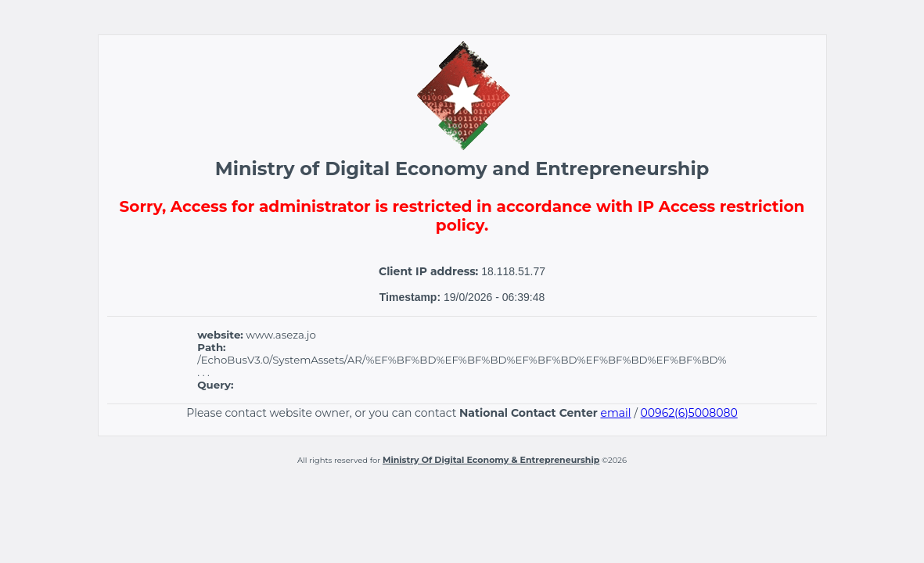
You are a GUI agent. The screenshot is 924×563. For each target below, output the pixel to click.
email (615, 413)
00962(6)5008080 (689, 413)
